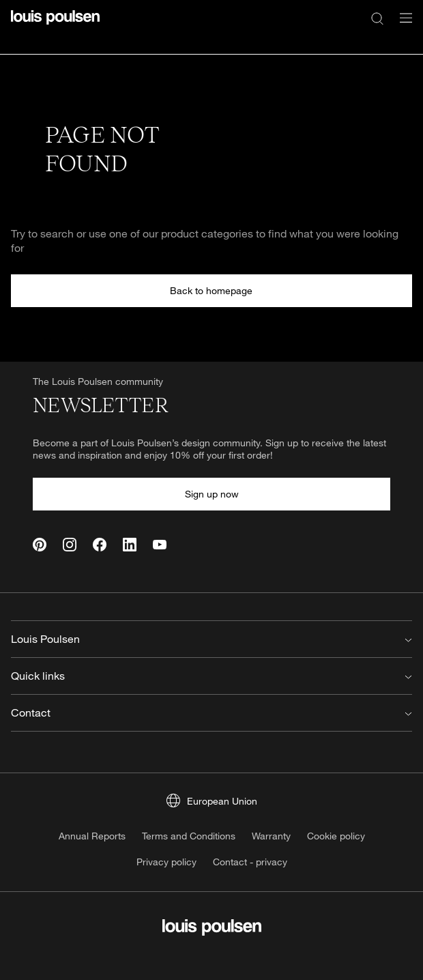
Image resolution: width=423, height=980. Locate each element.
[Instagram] (70, 545)
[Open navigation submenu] (402, 26)
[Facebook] (100, 545)
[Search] (377, 18)
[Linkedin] (130, 545)
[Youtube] (160, 545)
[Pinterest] (40, 545)
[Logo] (55, 26)
